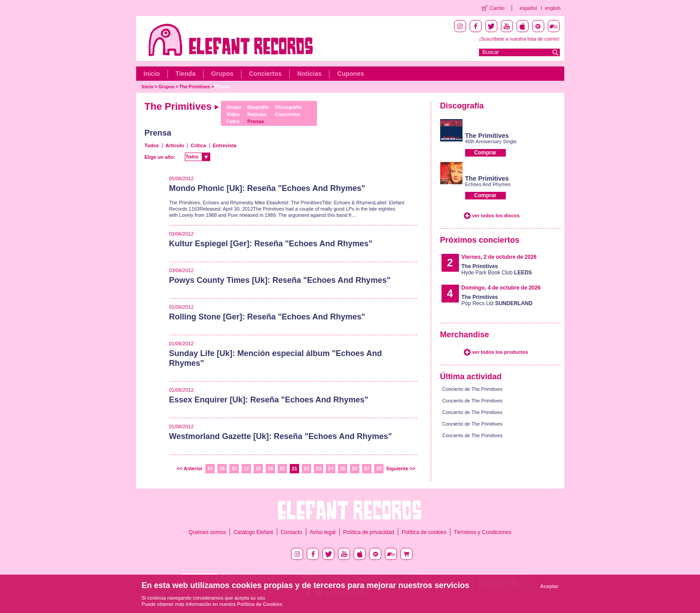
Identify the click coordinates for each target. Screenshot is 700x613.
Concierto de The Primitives (473, 389)
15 (222, 468)
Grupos (222, 74)
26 (354, 468)
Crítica (198, 145)
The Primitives (195, 87)
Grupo (234, 107)
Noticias (309, 74)
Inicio (152, 74)
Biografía (258, 107)
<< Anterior (190, 468)
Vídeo (233, 114)
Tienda (185, 74)
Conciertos (265, 74)
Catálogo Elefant (253, 532)
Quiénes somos (207, 532)
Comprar (485, 153)
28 (379, 468)
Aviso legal (323, 532)
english (553, 8)
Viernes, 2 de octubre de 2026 (499, 257)
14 (210, 468)
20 (282, 468)
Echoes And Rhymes (488, 184)
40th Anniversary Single (491, 141)
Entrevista (225, 145)
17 (246, 468)
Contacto (292, 532)
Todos (152, 145)
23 (318, 468)
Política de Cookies (260, 604)
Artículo (175, 145)
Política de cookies (424, 532)
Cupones (350, 74)
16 (234, 468)
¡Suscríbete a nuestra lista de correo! (519, 39)
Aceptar (549, 586)
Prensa (223, 87)
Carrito (497, 8)
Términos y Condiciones (483, 532)
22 (306, 468)
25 (342, 468)
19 (270, 468)
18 (258, 468)
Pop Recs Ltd (497, 300)
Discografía (288, 107)
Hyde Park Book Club (497, 269)
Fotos (233, 121)
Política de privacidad (369, 532)
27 (367, 468)
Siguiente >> (401, 468)
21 (294, 468)
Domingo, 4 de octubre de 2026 (501, 288)
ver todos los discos (496, 215)
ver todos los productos (500, 352)
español (528, 8)
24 (330, 468)
